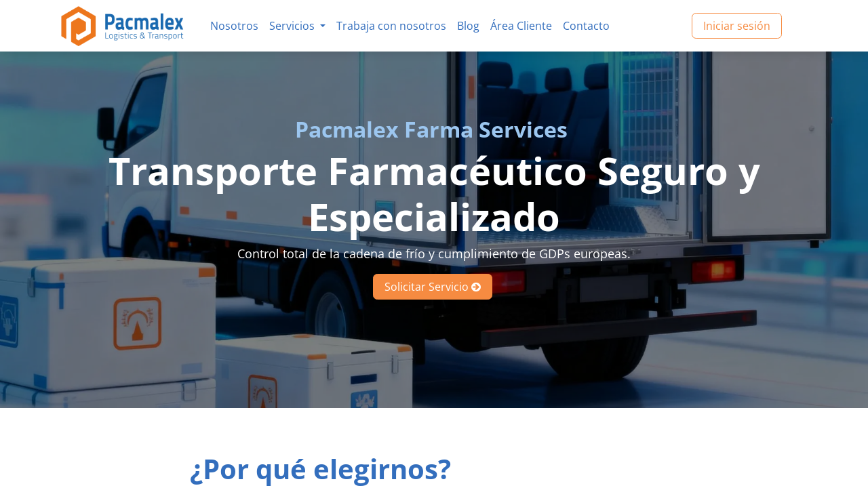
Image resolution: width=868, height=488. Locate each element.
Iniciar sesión (737, 26)
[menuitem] (234, 26)
